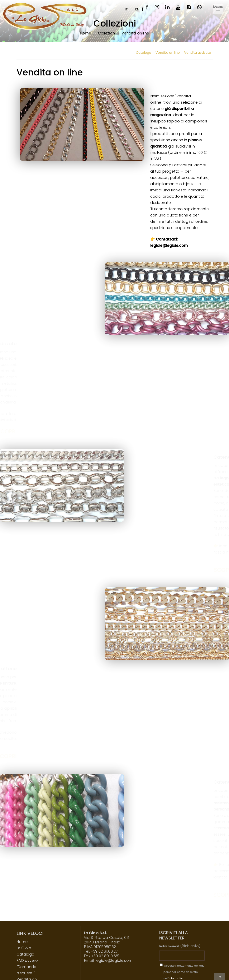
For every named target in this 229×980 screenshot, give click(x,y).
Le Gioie (24, 948)
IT (126, 9)
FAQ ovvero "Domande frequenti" (27, 967)
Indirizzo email (169, 946)
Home (22, 942)
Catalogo (144, 53)
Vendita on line (168, 53)
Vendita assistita (198, 53)
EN (137, 9)
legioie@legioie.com (114, 960)
